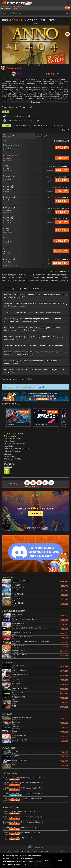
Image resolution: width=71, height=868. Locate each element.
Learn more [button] (21, 864)
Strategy (16, 438)
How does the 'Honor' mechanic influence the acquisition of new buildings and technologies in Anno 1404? (34, 296)
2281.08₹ (61, 251)
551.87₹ (62, 180)
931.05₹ (62, 230)
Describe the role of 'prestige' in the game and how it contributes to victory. (33, 312)
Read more (36, 102)
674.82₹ (62, 212)
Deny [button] (47, 860)
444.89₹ (62, 170)
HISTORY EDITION (41, 126)
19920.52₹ (60, 263)
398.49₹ (62, 158)
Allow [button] (60, 860)
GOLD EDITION (57, 126)
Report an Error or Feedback (57, 271)
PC (6, 112)
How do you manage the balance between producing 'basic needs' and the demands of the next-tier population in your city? (32, 320)
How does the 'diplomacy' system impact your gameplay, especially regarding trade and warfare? (33, 338)
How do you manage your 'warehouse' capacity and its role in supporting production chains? (32, 362)
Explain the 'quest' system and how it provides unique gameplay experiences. (33, 345)
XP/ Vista (10, 456)
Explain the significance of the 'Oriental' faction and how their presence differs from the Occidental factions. (34, 305)
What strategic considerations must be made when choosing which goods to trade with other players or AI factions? (33, 353)
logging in (41, 387)
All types (7, 126)
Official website (10, 436)
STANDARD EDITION (22, 126)
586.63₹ (62, 191)
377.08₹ (62, 148)
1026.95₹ (61, 241)
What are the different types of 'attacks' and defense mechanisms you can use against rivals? (34, 371)
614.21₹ (62, 201)
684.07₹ (62, 222)
